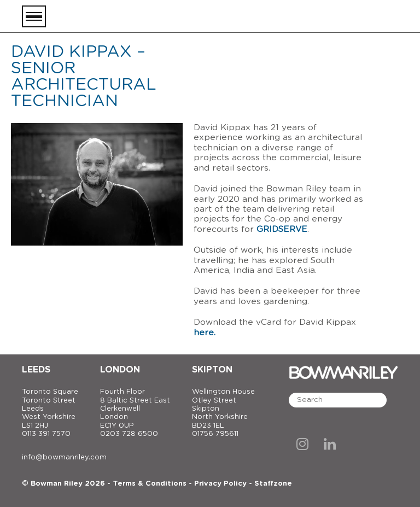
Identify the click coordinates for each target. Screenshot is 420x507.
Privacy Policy (220, 484)
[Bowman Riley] (343, 16)
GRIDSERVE (282, 229)
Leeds (36, 370)
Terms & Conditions (150, 484)
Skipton (212, 370)
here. (205, 333)
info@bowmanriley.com (64, 458)
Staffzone (273, 484)
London (120, 370)
